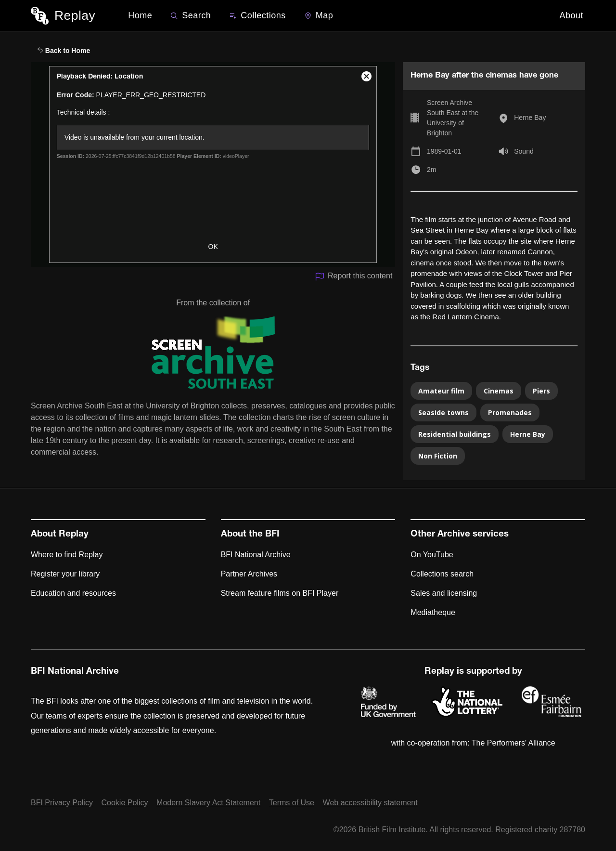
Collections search (442, 574)
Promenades (510, 412)
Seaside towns (443, 412)
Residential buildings (455, 434)
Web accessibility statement (370, 803)
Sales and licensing (444, 593)
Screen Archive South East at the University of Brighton (453, 118)
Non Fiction (438, 456)
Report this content (353, 277)
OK (213, 247)
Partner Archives (249, 574)
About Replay (60, 535)
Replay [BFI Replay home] (75, 15)
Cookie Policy (125, 803)
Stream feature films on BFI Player (280, 593)
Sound (524, 151)
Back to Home (64, 51)
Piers (541, 391)
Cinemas (499, 391)
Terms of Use (292, 803)
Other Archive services (460, 535)
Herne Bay (530, 118)
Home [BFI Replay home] (140, 15)
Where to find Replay (67, 555)
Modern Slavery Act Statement (208, 803)
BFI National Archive (256, 555)
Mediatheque (433, 612)
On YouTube (432, 555)
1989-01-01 (444, 151)
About (571, 15)
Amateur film (441, 391)
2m (431, 170)
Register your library (65, 574)
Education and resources (73, 593)
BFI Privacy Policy (62, 803)
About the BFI (250, 535)
